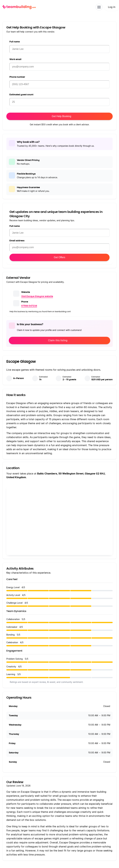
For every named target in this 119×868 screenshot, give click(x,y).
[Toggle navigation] (99, 7)
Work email (15, 59)
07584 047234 (29, 306)
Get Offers (59, 257)
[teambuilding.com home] (19, 7)
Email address (17, 241)
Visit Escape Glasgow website (37, 296)
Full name (15, 42)
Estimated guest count (21, 95)
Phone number (17, 77)
